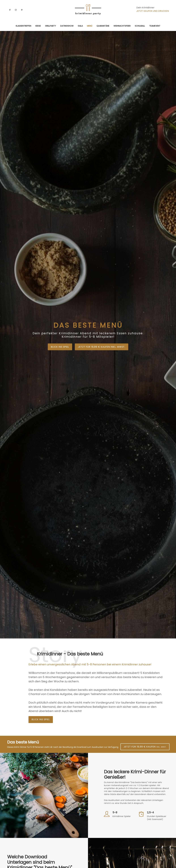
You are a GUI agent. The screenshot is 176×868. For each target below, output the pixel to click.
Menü (90, 26)
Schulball (140, 26)
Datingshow (67, 26)
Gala (80, 26)
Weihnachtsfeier (122, 26)
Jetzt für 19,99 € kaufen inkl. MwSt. (103, 347)
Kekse (38, 26)
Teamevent (155, 26)
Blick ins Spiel (57, 347)
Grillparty (51, 26)
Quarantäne (103, 26)
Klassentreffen (23, 26)
